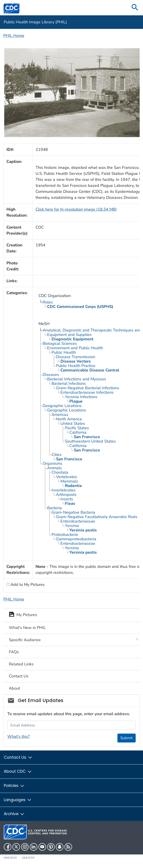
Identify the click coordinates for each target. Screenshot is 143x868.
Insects (67, 499)
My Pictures (23, 615)
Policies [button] (14, 785)
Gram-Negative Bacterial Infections (88, 388)
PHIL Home (14, 36)
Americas (60, 415)
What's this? (19, 736)
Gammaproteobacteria (76, 539)
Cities (57, 455)
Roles (48, 302)
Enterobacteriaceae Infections (87, 392)
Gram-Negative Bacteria (73, 512)
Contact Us (19, 676)
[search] (135, 8)
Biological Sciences (60, 343)
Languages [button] (18, 800)
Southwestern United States (90, 441)
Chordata (60, 472)
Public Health (64, 352)
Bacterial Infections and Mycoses (77, 379)
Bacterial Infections (69, 383)
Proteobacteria (65, 535)
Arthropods (66, 495)
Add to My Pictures (27, 585)
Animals (54, 468)
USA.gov (28, 858)
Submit (126, 738)
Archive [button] (14, 814)
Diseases (51, 375)
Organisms (52, 463)
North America (69, 419)
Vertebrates (67, 477)
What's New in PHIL (27, 628)
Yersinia (72, 526)
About (14, 688)
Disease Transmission (76, 357)
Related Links (21, 664)
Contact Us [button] (18, 757)
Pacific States (77, 428)
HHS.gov (10, 858)
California (78, 432)
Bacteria (54, 508)
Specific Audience (25, 640)
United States (73, 423)
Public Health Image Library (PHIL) (35, 22)
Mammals (69, 481)
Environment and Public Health (75, 348)
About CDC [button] (18, 771)
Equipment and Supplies (69, 335)
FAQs (14, 652)
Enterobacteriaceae (78, 521)
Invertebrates (64, 490)
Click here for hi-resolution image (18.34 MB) (76, 209)
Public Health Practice (76, 366)
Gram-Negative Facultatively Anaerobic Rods (97, 517)
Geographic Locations (62, 406)
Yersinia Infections (81, 397)
